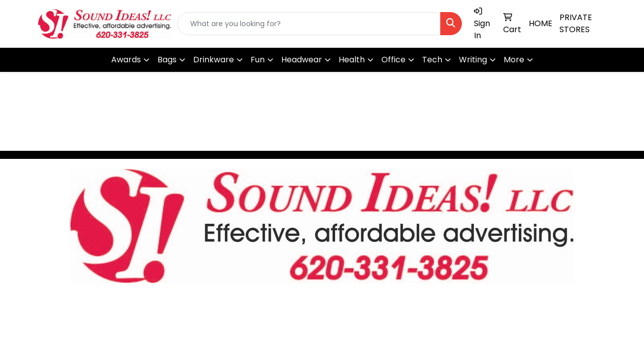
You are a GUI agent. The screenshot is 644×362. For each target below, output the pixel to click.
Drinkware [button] (214, 60)
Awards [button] (126, 60)
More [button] (514, 60)
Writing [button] (473, 60)
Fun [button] (258, 60)
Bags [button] (167, 60)
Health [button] (352, 60)
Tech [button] (432, 60)
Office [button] (393, 60)
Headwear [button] (302, 60)
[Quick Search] (309, 24)
